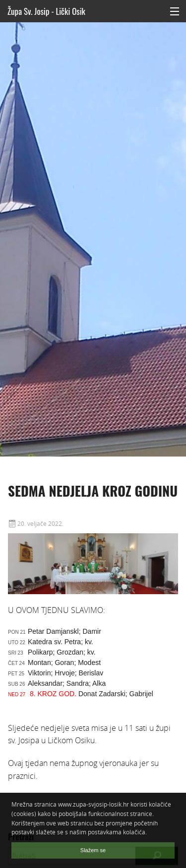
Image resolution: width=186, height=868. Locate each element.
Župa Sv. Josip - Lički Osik (46, 11)
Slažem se (93, 850)
